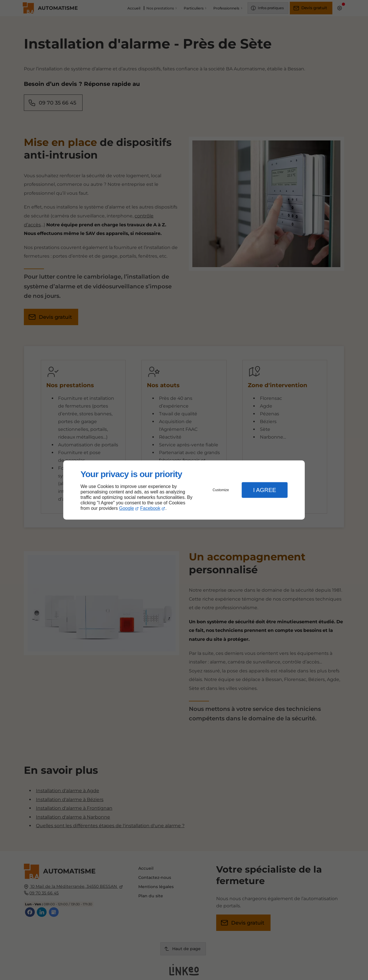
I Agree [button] (264, 490)
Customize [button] (221, 490)
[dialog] (184, 490)
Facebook (150, 508)
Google (126, 508)
